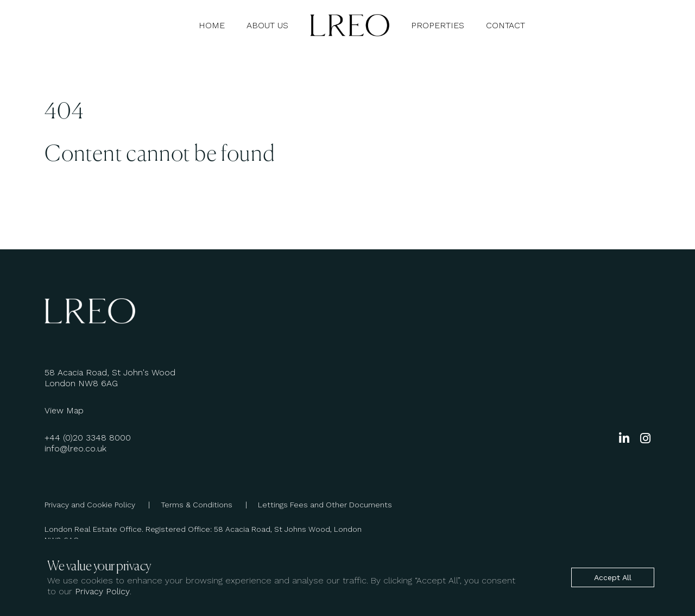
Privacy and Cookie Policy (103, 505)
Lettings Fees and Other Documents (325, 505)
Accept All (613, 577)
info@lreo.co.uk (75, 448)
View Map (64, 410)
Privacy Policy (102, 591)
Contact (506, 25)
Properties (438, 25)
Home (212, 25)
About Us (267, 25)
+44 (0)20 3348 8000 (88, 438)
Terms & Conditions (209, 505)
